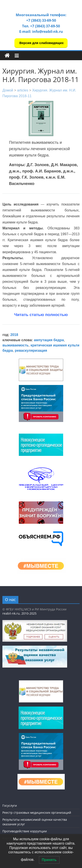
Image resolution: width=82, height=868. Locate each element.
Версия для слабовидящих (41, 43)
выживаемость (16, 345)
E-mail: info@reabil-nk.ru (41, 32)
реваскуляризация (31, 351)
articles (23, 90)
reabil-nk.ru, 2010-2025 (19, 613)
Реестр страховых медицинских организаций (37, 813)
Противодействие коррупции (25, 831)
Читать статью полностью (41, 315)
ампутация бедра (49, 340)
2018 (14, 335)
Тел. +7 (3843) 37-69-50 (41, 26)
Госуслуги (10, 806)
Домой (8, 90)
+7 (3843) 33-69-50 (41, 20)
